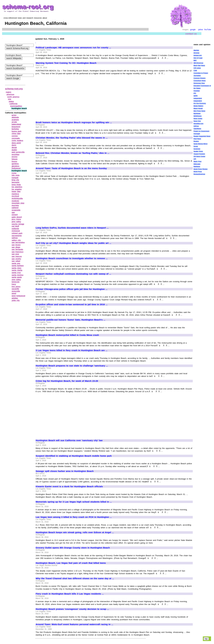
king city (15, 180)
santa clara (16, 268)
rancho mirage (18, 224)
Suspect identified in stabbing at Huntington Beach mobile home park (74, 456)
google (193, 30)
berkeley (15, 129)
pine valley (16, 222)
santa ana (16, 263)
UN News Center (199, 157)
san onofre (16, 259)
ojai (13, 212)
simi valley (16, 280)
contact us (191, 34)
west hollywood (18, 296)
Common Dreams (199, 78)
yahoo (201, 30)
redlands (15, 229)
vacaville (15, 289)
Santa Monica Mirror (200, 144)
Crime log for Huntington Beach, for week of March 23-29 (67, 381)
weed (14, 293)
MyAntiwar (197, 114)
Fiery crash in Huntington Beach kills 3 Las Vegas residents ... (70, 594)
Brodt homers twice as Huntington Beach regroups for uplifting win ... (74, 122)
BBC (195, 61)
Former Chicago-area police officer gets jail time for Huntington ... (72, 289)
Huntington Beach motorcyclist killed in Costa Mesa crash (67, 335)
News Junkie (198, 119)
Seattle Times (198, 151)
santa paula (17, 277)
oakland (15, 208)
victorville (16, 291)
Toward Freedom (199, 154)
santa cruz (16, 273)
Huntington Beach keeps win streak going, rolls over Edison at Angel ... (75, 532)
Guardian (197, 91)
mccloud (15, 196)
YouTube (208, 30)
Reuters (196, 141)
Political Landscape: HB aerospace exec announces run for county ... (73, 48)
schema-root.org (14, 89)
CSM (195, 71)
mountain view (18, 203)
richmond (16, 231)
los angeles (17, 189)
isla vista (15, 175)
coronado (16, 138)
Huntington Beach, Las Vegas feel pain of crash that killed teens (71, 563)
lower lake (16, 192)
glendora (15, 166)
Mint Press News (199, 111)
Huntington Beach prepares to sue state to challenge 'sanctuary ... (72, 366)
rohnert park (17, 233)
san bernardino (18, 243)
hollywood (16, 168)
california (13, 104)
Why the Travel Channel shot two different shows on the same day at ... (75, 578)
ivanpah (15, 178)
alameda (15, 117)
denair (14, 148)
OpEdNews (197, 129)
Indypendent (198, 101)
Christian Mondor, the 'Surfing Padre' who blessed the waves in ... (72, 138)
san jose (15, 254)
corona (15, 136)
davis (14, 145)
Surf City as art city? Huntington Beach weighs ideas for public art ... (73, 243)
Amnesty (196, 53)
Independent (198, 98)
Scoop (196, 146)
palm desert (17, 217)
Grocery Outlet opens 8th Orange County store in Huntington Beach (73, 548)
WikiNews (197, 167)
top (206, 639)
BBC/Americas (198, 63)
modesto (15, 201)
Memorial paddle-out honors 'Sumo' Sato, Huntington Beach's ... (71, 320)
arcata (14, 122)
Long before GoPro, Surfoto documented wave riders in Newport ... (72, 228)
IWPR (195, 96)
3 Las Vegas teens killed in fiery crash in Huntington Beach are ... (72, 350)
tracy (14, 284)
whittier (15, 298)
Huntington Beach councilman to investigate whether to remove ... (72, 258)
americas (10, 95)
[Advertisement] (61, 97)
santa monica (17, 275)
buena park (16, 131)
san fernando (17, 249)
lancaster (16, 182)
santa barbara (18, 266)
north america (13, 97)
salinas (15, 238)
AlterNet (196, 50)
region (9, 92)
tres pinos (16, 287)
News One (197, 121)
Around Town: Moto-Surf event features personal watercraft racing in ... (74, 624)
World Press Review (200, 169)
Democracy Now (199, 83)
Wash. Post (197, 162)
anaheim (15, 120)
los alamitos (17, 187)
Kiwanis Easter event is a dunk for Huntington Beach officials (69, 486)
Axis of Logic (198, 58)
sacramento (17, 236)
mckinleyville (17, 199)
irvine (14, 173)
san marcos (17, 256)
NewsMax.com (198, 124)
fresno (14, 162)
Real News (197, 139)
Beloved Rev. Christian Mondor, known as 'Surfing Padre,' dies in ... (72, 153)
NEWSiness (197, 116)
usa (10, 99)
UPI (195, 159)
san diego (16, 247)
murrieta (15, 206)
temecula (15, 282)
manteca (15, 194)
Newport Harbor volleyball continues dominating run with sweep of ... (73, 274)
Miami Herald (198, 109)
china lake (16, 134)
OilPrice (196, 126)
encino (14, 157)
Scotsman (197, 149)
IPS (195, 93)
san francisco (17, 252)
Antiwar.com (198, 55)
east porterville (18, 152)
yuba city (16, 300)
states (11, 101)
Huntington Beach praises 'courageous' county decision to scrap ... (72, 609)
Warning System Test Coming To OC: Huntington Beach (66, 63)
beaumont (16, 127)
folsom (14, 159)
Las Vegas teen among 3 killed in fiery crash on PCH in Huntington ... (74, 517)
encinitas (15, 155)
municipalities (16, 106)
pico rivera (16, 219)
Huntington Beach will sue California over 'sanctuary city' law (69, 440)
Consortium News (200, 81)
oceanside (16, 210)
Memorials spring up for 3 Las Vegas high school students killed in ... (74, 502)
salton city (16, 240)
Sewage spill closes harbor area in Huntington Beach (65, 471)
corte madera (17, 141)
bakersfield (16, 124)
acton (14, 115)
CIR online (197, 68)
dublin (14, 150)
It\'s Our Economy (200, 103)
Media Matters (198, 106)
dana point (16, 143)
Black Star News (199, 66)
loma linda (16, 185)
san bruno (16, 245)
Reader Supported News (202, 136)
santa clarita (17, 270)
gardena (15, 164)
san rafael (16, 261)
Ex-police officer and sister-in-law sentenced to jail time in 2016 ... (72, 304)
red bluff (15, 226)
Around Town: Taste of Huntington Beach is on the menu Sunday (71, 168)
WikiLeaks (197, 164)
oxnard (15, 215)
